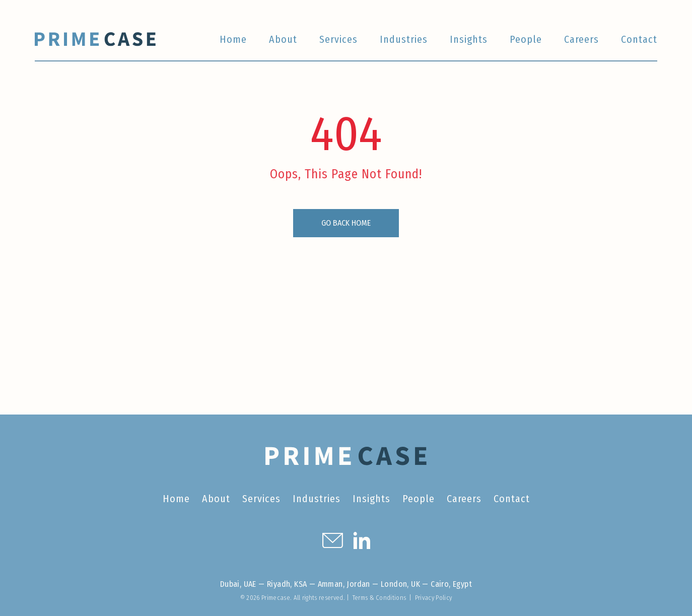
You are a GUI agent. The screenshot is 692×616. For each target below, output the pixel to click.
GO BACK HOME (346, 223)
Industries (404, 39)
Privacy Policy (433, 598)
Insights (469, 39)
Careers (581, 39)
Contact (639, 39)
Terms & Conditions (379, 598)
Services (338, 39)
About (283, 39)
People (526, 39)
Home (233, 39)
